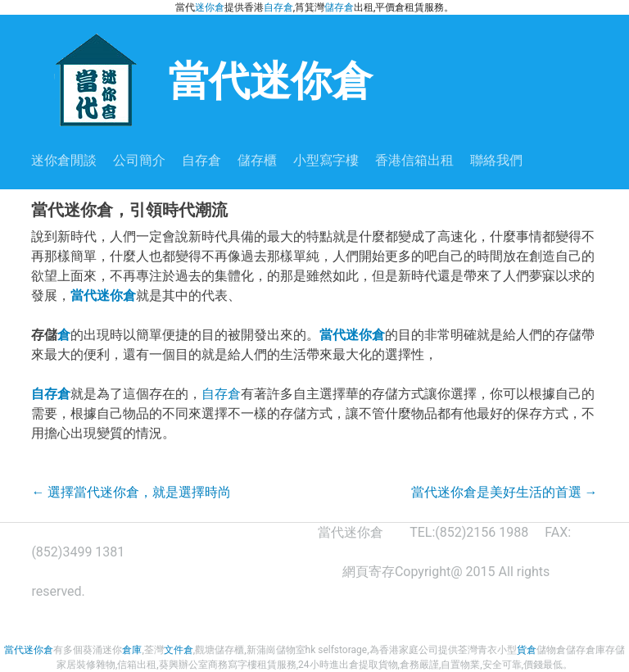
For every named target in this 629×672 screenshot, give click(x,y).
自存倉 (278, 7)
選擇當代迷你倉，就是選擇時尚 (131, 492)
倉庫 (132, 650)
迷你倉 (210, 7)
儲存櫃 (257, 160)
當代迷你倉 (202, 79)
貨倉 (527, 650)
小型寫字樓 (326, 160)
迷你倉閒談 (64, 160)
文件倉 (179, 650)
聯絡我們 (496, 160)
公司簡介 (139, 160)
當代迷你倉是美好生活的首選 (505, 492)
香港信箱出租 (414, 160)
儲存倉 (339, 7)
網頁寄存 (369, 572)
